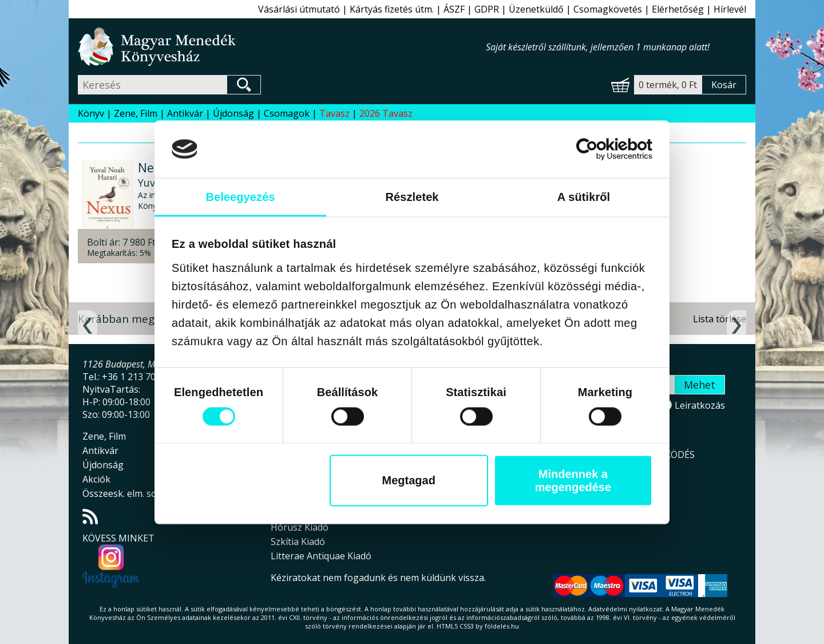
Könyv (91, 113)
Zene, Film (136, 113)
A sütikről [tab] (584, 196)
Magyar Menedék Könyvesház (282, 47)
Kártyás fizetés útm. (392, 9)
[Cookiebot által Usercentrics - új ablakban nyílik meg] (602, 149)
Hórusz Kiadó (300, 527)
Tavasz (334, 113)
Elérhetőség (678, 9)
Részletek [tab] (412, 196)
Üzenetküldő (536, 9)
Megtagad (409, 480)
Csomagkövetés (608, 9)
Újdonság (233, 113)
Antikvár (185, 113)
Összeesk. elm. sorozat (131, 493)
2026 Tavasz (386, 113)
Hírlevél (730, 9)
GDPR (487, 9)
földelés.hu (502, 626)
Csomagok (287, 113)
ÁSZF (454, 9)
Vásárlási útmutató (299, 9)
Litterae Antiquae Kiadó (321, 556)
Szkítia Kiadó (298, 542)
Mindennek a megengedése (573, 480)
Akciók (96, 479)
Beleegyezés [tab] (240, 196)
